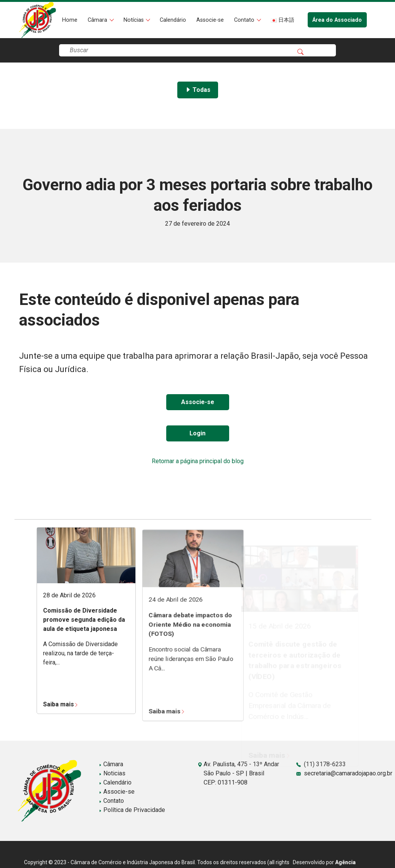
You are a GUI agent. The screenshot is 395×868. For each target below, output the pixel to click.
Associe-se (210, 20)
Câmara (98, 20)
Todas (198, 90)
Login (197, 433)
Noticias (112, 773)
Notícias (134, 20)
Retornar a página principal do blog (198, 461)
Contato (245, 20)
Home (70, 20)
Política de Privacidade (132, 810)
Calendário (173, 20)
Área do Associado (337, 20)
